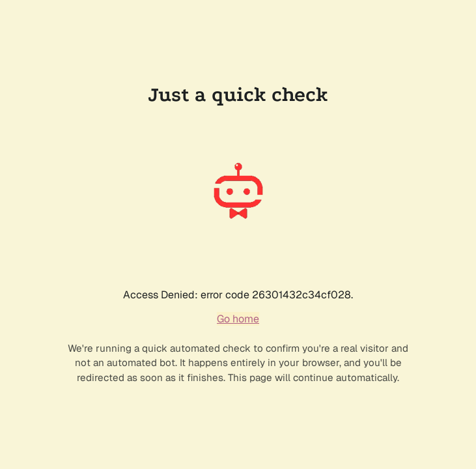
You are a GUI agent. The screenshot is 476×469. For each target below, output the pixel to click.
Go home (238, 319)
